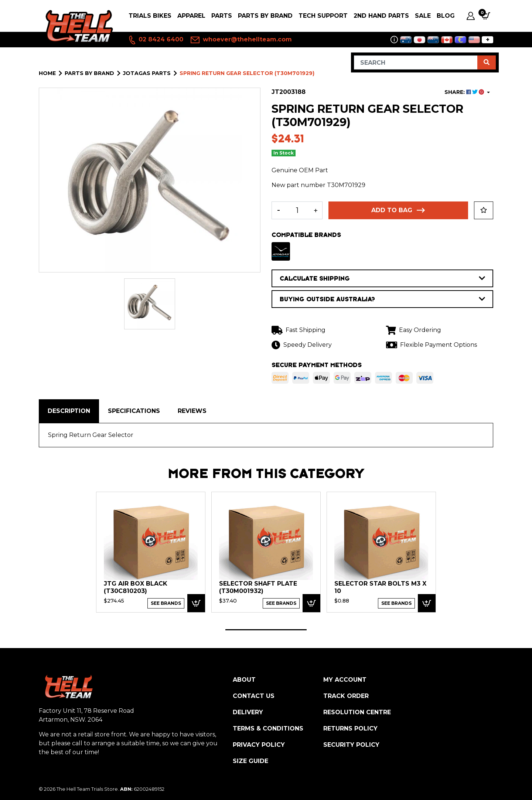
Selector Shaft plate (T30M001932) (258, 587)
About (244, 680)
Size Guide (250, 761)
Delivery (248, 712)
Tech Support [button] (323, 16)
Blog (446, 16)
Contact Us (254, 696)
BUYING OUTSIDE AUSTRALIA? (382, 299)
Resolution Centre (357, 712)
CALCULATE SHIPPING (382, 278)
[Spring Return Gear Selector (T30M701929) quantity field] (297, 210)
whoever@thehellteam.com (241, 40)
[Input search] (416, 62)
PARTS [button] (222, 16)
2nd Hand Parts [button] (381, 16)
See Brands (166, 603)
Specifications (134, 411)
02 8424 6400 (156, 40)
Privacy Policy (259, 745)
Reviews (192, 411)
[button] (484, 210)
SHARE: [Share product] (465, 92)
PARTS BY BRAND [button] (265, 16)
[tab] (69, 411)
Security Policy (351, 745)
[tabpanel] (151, 552)
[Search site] (487, 62)
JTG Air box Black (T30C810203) (136, 587)
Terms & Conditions (268, 728)
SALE (423, 16)
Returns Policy (350, 728)
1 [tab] (266, 630)
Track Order (346, 696)
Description (69, 411)
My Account (345, 680)
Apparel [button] (191, 16)
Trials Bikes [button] (150, 16)
